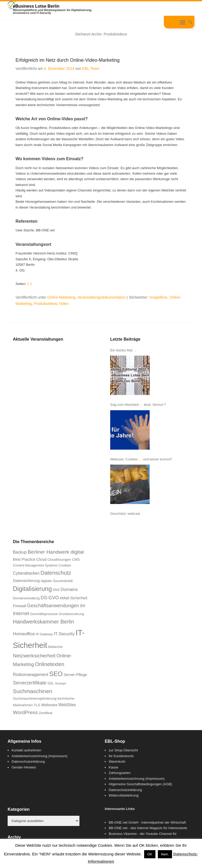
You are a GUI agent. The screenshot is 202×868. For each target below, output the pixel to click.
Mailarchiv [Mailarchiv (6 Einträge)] (55, 647)
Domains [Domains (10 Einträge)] (69, 589)
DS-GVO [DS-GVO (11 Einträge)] (50, 598)
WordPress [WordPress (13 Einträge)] (25, 712)
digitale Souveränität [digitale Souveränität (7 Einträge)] (57, 581)
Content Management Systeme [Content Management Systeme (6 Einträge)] (35, 565)
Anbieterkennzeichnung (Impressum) (39, 756)
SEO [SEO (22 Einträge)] (56, 674)
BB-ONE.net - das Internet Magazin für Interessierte (148, 828)
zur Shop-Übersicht (123, 750)
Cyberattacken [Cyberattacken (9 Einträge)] (26, 573)
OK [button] (150, 854)
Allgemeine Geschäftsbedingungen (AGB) (140, 784)
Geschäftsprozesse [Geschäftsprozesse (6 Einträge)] (44, 614)
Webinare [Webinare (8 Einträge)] (49, 705)
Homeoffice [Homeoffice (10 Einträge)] (24, 634)
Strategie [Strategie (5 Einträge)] (61, 683)
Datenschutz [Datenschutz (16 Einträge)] (56, 573)
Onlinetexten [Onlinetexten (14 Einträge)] (50, 664)
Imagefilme (158, 297)
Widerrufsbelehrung (123, 795)
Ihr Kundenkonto (121, 756)
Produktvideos (45, 304)
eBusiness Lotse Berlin (36, 6)
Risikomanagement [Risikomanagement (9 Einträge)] (31, 675)
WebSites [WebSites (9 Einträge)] (67, 705)
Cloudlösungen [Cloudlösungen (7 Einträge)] (59, 560)
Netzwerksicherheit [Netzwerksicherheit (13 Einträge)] (34, 656)
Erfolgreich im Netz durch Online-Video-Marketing (68, 60)
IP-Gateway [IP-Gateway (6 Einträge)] (44, 634)
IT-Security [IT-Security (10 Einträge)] (64, 634)
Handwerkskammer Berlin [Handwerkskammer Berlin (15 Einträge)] (44, 622)
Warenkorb (117, 762)
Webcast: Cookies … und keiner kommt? (141, 459)
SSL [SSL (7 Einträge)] (51, 683)
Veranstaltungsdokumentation (102, 297)
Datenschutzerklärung (28, 762)
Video (64, 304)
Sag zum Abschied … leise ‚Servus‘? (138, 405)
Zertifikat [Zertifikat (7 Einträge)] (45, 713)
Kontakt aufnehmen (26, 750)
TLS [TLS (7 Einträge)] (37, 705)
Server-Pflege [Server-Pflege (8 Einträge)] (75, 675)
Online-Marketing (61, 297)
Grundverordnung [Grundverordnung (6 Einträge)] (71, 614)
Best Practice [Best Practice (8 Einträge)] (24, 559)
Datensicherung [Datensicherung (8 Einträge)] (26, 581)
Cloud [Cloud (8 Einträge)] (42, 559)
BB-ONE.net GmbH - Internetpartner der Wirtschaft (147, 822)
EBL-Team (91, 69)
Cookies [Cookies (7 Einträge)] (65, 565)
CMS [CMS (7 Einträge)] (76, 560)
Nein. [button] (165, 854)
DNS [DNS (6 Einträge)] (56, 590)
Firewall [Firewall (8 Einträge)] (19, 606)
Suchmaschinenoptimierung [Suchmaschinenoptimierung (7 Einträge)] (35, 698)
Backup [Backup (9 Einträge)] (20, 552)
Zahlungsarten (120, 773)
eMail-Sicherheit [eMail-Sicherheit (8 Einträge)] (74, 598)
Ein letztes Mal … (123, 350)
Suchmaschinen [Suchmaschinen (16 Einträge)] (33, 691)
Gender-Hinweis (24, 767)
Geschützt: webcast (125, 514)
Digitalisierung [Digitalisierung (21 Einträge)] (32, 589)
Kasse (113, 767)
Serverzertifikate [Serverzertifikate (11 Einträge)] (30, 683)
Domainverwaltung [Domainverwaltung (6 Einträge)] (26, 598)
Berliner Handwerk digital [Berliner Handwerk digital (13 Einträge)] (56, 552)
